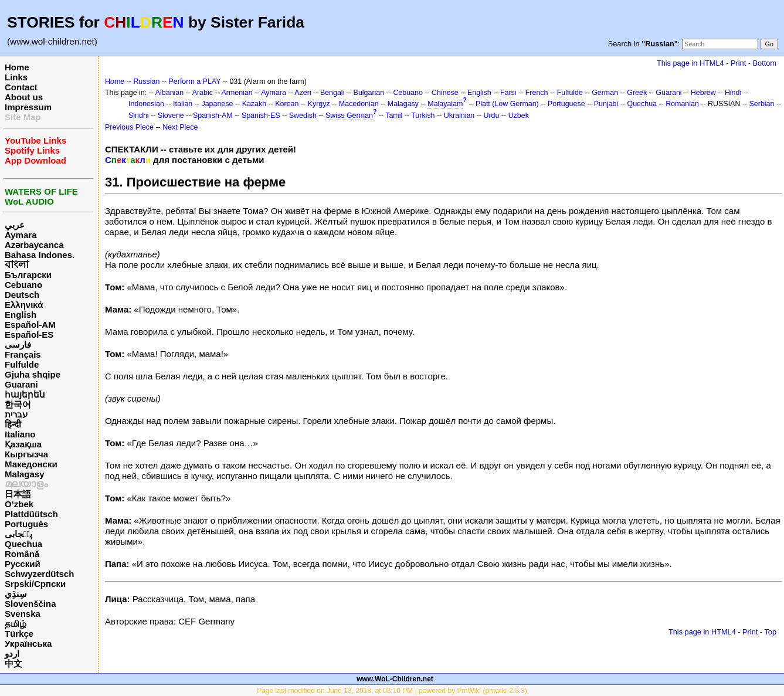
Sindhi (139, 116)
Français (23, 354)
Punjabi (606, 104)
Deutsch (22, 295)
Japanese (217, 104)
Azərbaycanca (34, 245)
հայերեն (25, 394)
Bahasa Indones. (40, 255)
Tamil (394, 116)
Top (770, 632)
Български (28, 275)
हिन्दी (13, 424)
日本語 (18, 494)
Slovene (171, 116)
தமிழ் (16, 624)
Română (22, 554)
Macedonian (359, 104)
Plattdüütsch (31, 514)
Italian (183, 104)
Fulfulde (22, 364)
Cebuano (23, 285)
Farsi (508, 93)
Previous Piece (129, 127)
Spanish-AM (213, 116)
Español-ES (29, 335)
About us (24, 97)
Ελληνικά (24, 305)
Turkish (423, 116)
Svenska (23, 614)
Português (26, 524)
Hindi (733, 93)
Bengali (332, 93)
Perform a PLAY (195, 82)
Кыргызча (26, 454)
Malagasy (25, 474)
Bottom (765, 63)
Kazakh (254, 104)
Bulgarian (369, 93)
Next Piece (180, 127)
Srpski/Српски (35, 584)
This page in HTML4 (690, 63)
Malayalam (445, 104)
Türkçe (19, 634)
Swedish (303, 116)
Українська (28, 644)
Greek (637, 93)
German (605, 93)
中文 (13, 663)
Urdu (491, 116)
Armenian (237, 93)
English (21, 315)
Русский (23, 564)
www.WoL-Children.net (395, 679)
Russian (146, 82)
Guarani (21, 384)
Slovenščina (30, 604)
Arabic (203, 93)
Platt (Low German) (507, 104)
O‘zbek (19, 504)
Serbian (762, 104)
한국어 (18, 404)
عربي (15, 225)
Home (17, 67)
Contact (21, 87)
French (537, 93)
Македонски (31, 464)
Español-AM (30, 325)
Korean (287, 104)
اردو (12, 653)
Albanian (169, 93)
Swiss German (349, 116)
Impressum (28, 107)
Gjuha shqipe (33, 374)
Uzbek (519, 116)
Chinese (445, 93)
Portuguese (566, 104)
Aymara (21, 235)
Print (738, 63)
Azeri (303, 93)
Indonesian (146, 104)
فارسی (18, 344)
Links (16, 77)
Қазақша (23, 444)
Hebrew (703, 93)
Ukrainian (459, 116)
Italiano (20, 434)
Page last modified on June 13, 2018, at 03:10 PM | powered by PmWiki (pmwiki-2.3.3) (392, 691)
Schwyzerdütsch (39, 574)
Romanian (682, 104)
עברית (16, 414)
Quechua (23, 544)
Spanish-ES (261, 116)
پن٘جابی (18, 534)
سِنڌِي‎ (16, 594)
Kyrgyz (319, 104)
